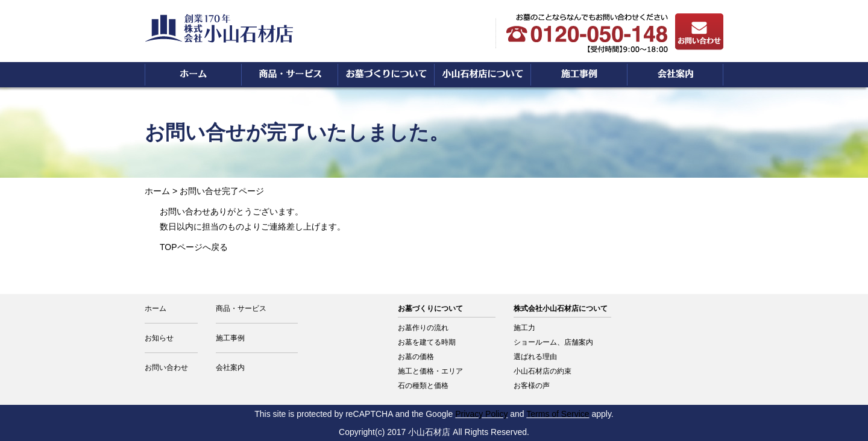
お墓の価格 (416, 357)
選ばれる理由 (535, 357)
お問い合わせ (166, 367)
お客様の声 (532, 386)
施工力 (524, 328)
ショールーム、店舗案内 (553, 342)
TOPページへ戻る (194, 247)
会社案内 (230, 367)
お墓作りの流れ (423, 328)
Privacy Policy (481, 414)
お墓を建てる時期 (427, 342)
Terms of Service (558, 414)
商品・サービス (241, 308)
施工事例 (230, 338)
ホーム (157, 191)
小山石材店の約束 (542, 371)
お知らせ (159, 338)
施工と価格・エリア (430, 371)
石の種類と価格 (423, 386)
